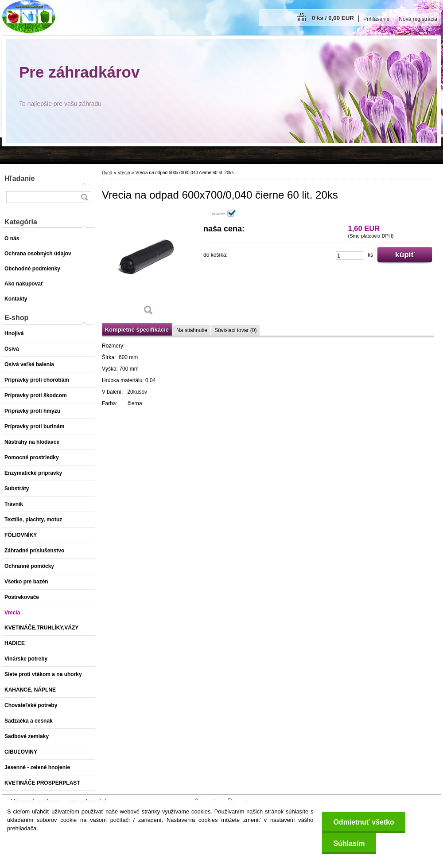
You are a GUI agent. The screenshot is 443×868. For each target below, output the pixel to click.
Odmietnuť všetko (363, 822)
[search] (84, 197)
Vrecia (124, 173)
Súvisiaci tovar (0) (235, 330)
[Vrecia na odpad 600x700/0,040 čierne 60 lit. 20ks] (148, 266)
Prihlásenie (376, 19)
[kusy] (350, 256)
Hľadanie (19, 178)
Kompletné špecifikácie (137, 330)
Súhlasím (349, 843)
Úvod (107, 173)
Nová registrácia (418, 19)
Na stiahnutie (192, 330)
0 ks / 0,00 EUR (333, 18)
